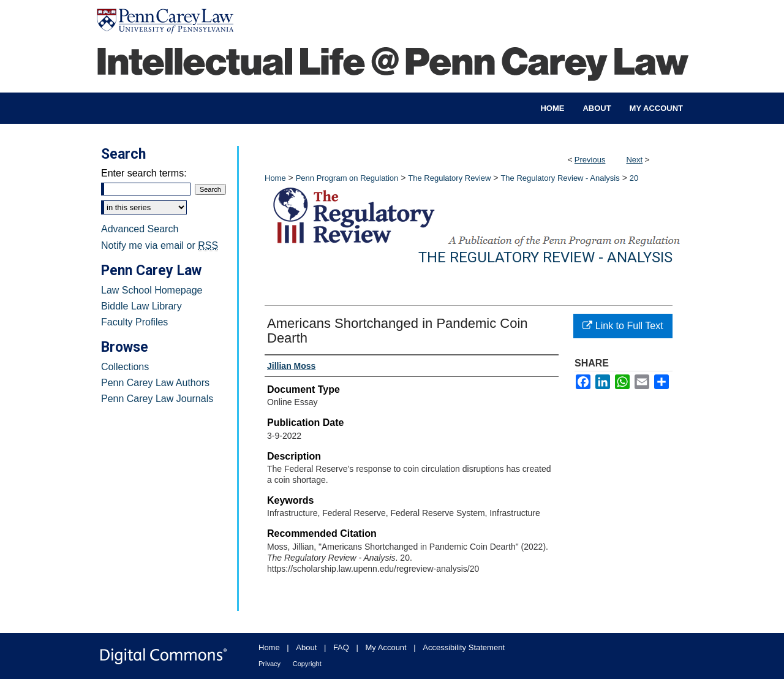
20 (634, 178)
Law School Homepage (152, 290)
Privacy (269, 664)
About (306, 647)
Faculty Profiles (134, 322)
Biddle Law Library (141, 306)
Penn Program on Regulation (347, 178)
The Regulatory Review (449, 178)
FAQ (341, 647)
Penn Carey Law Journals (157, 399)
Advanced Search (140, 229)
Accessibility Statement (464, 647)
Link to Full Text (623, 326)
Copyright (307, 664)
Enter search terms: (144, 173)
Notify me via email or (160, 246)
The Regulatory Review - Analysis (560, 178)
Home (275, 178)
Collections (125, 367)
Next (634, 160)
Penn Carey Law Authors (155, 383)
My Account (386, 647)
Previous (590, 160)
